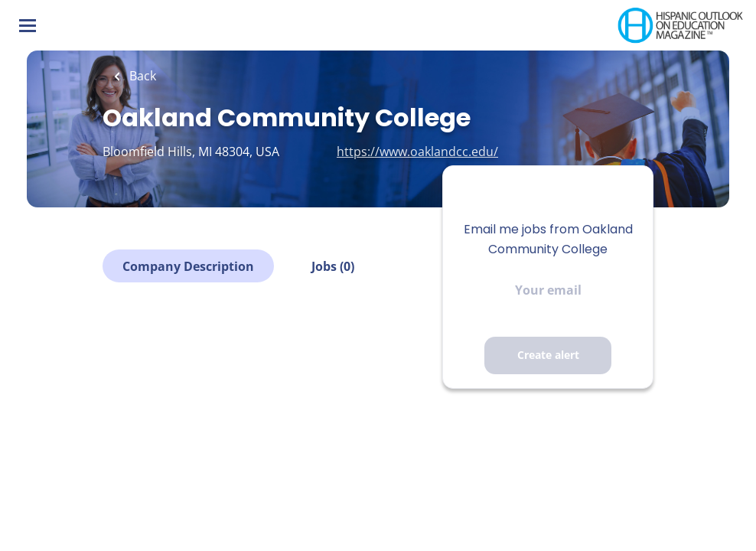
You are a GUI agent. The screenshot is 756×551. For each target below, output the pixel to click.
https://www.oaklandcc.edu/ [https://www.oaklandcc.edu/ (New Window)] (417, 152)
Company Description (188, 266)
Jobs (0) (333, 266)
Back (141, 76)
